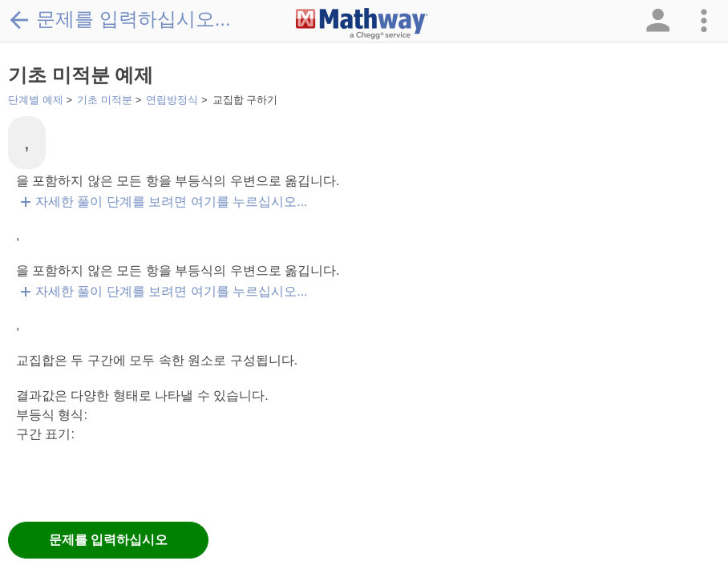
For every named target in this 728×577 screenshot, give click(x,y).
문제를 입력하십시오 (108, 540)
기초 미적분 (105, 100)
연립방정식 (172, 100)
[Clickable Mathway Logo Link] (362, 24)
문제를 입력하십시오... (119, 19)
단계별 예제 (36, 100)
